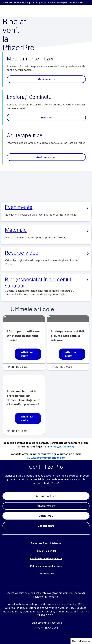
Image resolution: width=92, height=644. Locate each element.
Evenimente (19, 207)
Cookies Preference (81, 641)
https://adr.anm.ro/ (62, 447)
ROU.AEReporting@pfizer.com (46, 458)
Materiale (16, 230)
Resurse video (22, 253)
